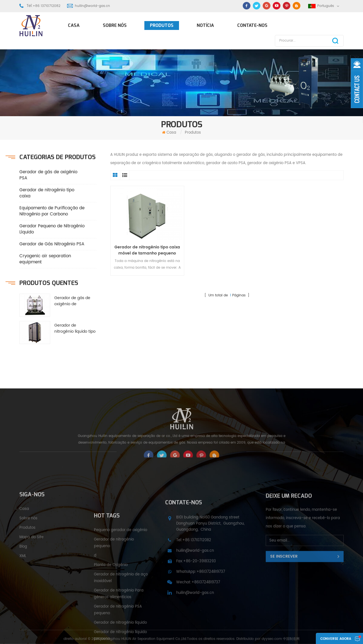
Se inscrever (284, 610)
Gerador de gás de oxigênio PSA (48, 175)
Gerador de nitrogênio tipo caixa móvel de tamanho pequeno (147, 250)
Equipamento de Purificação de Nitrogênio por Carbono (52, 211)
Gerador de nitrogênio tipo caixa (47, 193)
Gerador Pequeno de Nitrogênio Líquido (52, 229)
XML (23, 606)
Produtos (162, 25)
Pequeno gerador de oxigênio (121, 635)
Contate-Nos (252, 25)
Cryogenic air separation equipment (45, 259)
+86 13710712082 (47, 6)
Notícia (205, 25)
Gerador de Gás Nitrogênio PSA (52, 244)
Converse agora (336, 639)
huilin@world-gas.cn (92, 6)
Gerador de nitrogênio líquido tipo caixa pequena (75, 329)
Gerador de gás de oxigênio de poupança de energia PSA (75, 301)
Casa (74, 25)
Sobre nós (115, 25)
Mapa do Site (31, 587)
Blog (23, 597)
